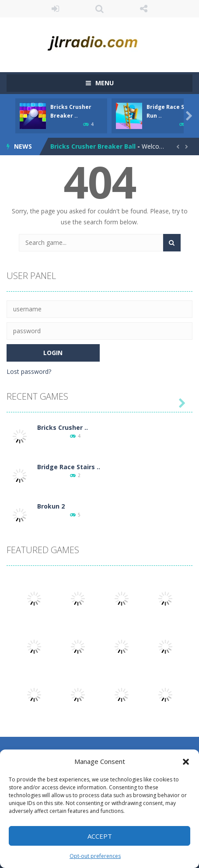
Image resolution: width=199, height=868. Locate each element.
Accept (100, 836)
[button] (186, 762)
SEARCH (99, 9)
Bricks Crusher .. (63, 427)
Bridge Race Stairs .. (69, 467)
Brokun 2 (51, 506)
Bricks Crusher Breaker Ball (93, 146)
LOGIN (55, 9)
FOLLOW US (144, 9)
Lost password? (29, 371)
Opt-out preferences (95, 856)
